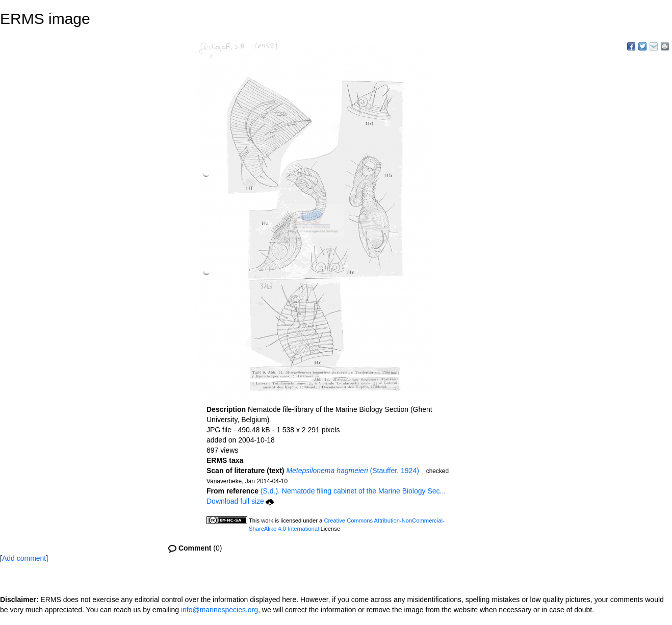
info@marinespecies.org (219, 610)
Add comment (24, 558)
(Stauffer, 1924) (352, 471)
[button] (423, 472)
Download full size (240, 501)
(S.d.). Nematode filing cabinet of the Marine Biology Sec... (353, 491)
